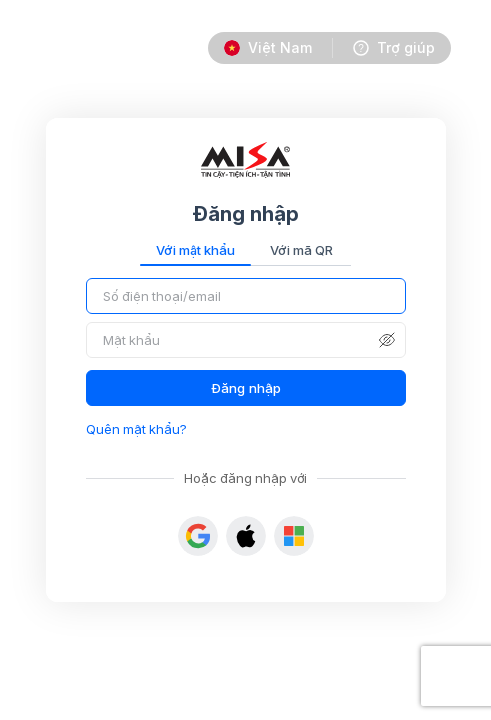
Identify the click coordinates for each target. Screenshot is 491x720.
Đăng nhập (246, 388)
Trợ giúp (406, 47)
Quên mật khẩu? (136, 429)
